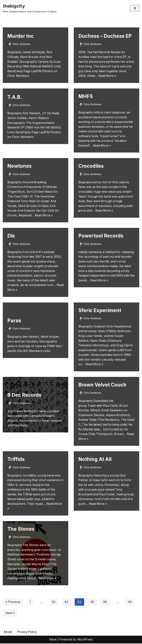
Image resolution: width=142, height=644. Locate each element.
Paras (14, 321)
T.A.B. (15, 97)
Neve (53, 640)
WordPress (85, 640)
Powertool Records (101, 236)
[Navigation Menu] (135, 8)
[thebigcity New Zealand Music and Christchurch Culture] (30, 8)
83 (67, 603)
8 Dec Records (24, 395)
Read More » (108, 76)
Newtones (20, 166)
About (8, 632)
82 (54, 603)
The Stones (21, 530)
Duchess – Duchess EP (105, 36)
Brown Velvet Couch (102, 385)
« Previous (13, 603)
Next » (10, 614)
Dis (11, 236)
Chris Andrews (21, 44)
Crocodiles (91, 166)
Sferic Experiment (100, 311)
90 (130, 603)
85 (93, 603)
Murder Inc (21, 36)
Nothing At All (95, 460)
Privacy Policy (27, 632)
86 (105, 603)
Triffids (16, 460)
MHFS (86, 96)
